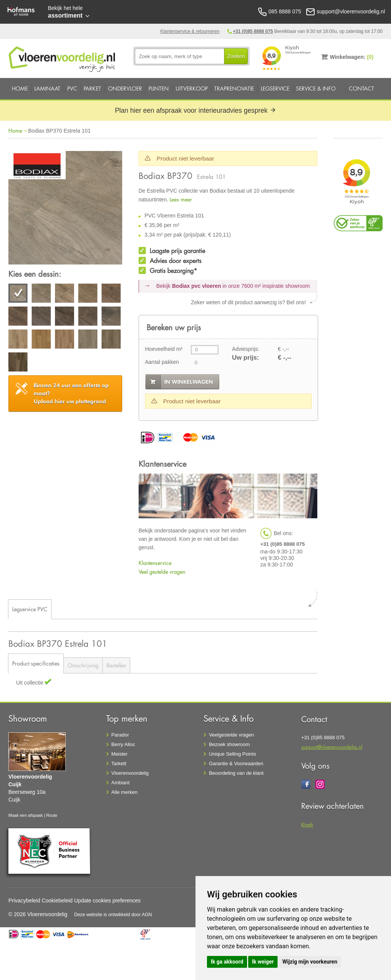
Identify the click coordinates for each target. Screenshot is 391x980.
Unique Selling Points (233, 754)
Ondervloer (125, 88)
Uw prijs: (246, 358)
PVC (72, 88)
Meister (120, 754)
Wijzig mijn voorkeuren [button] (310, 962)
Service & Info (316, 88)
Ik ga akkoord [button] (227, 962)
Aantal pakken (162, 362)
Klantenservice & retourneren (190, 31)
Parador (120, 735)
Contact (362, 88)
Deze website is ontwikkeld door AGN (113, 915)
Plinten (159, 88)
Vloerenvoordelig (130, 773)
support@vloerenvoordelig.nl (332, 747)
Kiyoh (307, 824)
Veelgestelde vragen (231, 735)
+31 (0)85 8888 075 (253, 31)
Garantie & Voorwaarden (236, 763)
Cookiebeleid (57, 900)
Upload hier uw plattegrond (71, 393)
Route (52, 815)
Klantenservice (155, 563)
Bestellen (116, 665)
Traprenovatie (234, 88)
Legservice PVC (30, 609)
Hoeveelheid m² (164, 349)
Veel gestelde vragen (162, 572)
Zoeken (236, 56)
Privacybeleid (24, 900)
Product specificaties (36, 663)
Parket (92, 88)
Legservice (275, 88)
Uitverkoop (192, 88)
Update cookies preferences (107, 900)
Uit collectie (30, 683)
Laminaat (47, 88)
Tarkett (119, 763)
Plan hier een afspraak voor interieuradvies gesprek (195, 110)
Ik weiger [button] (263, 962)
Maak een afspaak (26, 815)
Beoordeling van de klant (236, 773)
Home (20, 88)
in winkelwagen (189, 382)
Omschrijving (83, 665)
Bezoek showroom (229, 744)
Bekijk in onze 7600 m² (233, 286)
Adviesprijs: (246, 349)
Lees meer (181, 199)
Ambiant (121, 783)
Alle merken (125, 792)
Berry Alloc (123, 744)
